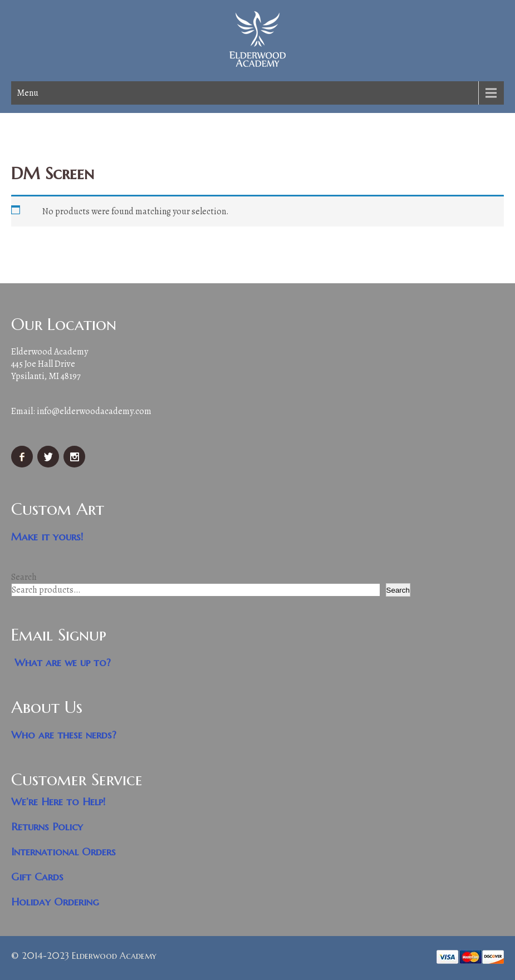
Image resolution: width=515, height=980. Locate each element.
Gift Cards (37, 877)
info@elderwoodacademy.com (94, 411)
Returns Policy (47, 827)
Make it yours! (47, 537)
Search (24, 577)
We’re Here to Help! (58, 802)
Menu (28, 93)
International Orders (63, 852)
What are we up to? (63, 663)
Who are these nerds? (64, 735)
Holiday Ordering (55, 902)
